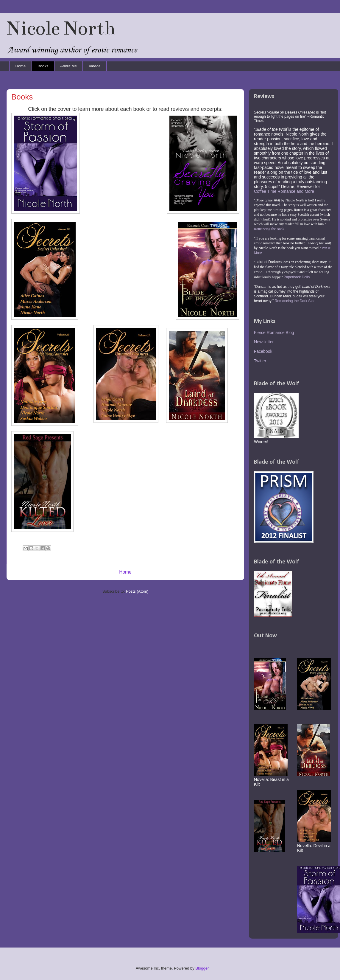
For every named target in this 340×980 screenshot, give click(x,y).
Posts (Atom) (137, 591)
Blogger (202, 968)
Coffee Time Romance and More (284, 191)
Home (21, 66)
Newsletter (264, 342)
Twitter (260, 361)
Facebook (263, 351)
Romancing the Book (269, 229)
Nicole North (61, 28)
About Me (68, 66)
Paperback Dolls (297, 277)
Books (43, 66)
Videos (95, 66)
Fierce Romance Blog (274, 333)
